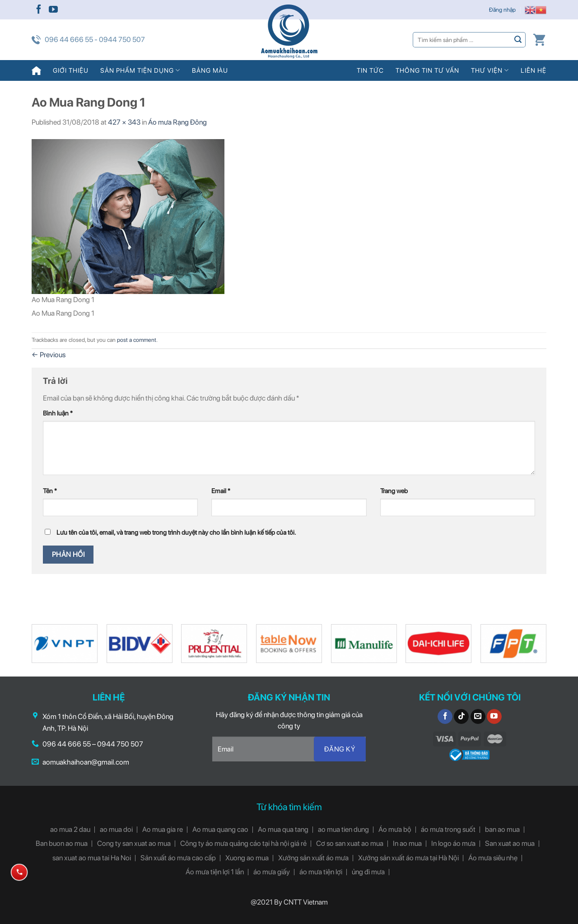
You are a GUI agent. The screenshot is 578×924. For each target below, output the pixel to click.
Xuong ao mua (247, 858)
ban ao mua (502, 829)
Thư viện (490, 70)
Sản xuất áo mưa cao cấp (178, 858)
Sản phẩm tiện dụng (140, 70)
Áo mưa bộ (395, 829)
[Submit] (518, 40)
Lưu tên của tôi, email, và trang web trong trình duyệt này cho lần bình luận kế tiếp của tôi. (176, 532)
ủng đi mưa (368, 872)
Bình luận (58, 413)
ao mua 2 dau (70, 829)
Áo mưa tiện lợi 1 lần (215, 872)
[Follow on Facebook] (39, 10)
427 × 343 (124, 122)
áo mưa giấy (272, 872)
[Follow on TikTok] (461, 717)
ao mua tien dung (343, 829)
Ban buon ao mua (62, 843)
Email (221, 491)
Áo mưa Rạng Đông (177, 122)
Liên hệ (534, 70)
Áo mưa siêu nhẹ (493, 858)
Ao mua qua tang (283, 829)
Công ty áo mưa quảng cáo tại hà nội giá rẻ (243, 843)
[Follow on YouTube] (53, 10)
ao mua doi (116, 829)
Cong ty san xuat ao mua (134, 843)
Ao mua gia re (163, 829)
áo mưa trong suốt (448, 829)
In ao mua (407, 843)
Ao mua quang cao (220, 829)
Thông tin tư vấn (427, 70)
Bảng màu (210, 70)
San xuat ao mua (510, 843)
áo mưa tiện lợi (321, 872)
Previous (49, 355)
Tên (50, 491)
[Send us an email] (478, 717)
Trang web (394, 491)
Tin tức (370, 70)
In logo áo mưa (453, 843)
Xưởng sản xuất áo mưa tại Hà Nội (408, 858)
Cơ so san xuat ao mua (350, 843)
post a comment (137, 340)
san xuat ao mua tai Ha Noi (92, 858)
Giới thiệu (71, 70)
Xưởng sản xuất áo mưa (313, 858)
